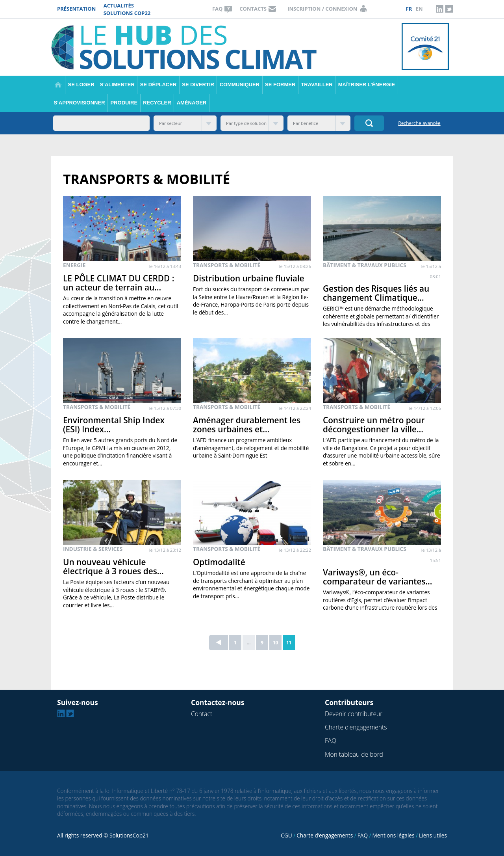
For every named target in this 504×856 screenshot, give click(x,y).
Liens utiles (433, 835)
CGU (286, 835)
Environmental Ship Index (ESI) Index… (114, 425)
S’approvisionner (80, 103)
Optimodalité (219, 562)
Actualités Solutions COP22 (127, 9)
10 (275, 642)
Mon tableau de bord (354, 754)
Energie (74, 265)
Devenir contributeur (354, 714)
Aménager (192, 103)
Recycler (157, 103)
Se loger (81, 85)
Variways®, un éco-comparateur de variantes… (378, 577)
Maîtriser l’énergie (367, 85)
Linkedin (440, 9)
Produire (124, 103)
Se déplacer (158, 85)
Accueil (58, 85)
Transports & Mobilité (227, 265)
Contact (202, 714)
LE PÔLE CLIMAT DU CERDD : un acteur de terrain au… (119, 283)
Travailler (317, 85)
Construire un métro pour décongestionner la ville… (374, 425)
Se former (280, 85)
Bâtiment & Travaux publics (365, 265)
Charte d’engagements (356, 727)
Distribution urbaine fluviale (249, 278)
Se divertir (198, 85)
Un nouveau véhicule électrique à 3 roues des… (113, 567)
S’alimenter (117, 85)
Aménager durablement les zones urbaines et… (247, 425)
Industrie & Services (93, 549)
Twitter (449, 9)
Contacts (253, 9)
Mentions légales (394, 835)
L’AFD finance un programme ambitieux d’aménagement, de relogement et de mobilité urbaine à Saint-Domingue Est (251, 448)
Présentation (76, 9)
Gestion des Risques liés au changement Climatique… (376, 293)
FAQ (217, 9)
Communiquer (240, 85)
